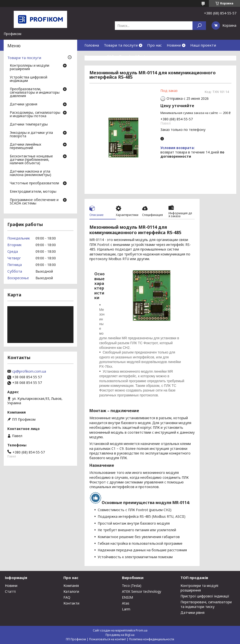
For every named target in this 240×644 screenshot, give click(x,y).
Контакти (93, 56)
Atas (126, 603)
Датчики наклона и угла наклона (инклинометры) (30, 173)
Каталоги (71, 591)
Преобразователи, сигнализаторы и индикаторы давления (35, 93)
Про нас (155, 45)
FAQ (111, 56)
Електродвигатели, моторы (33, 192)
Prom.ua (142, 630)
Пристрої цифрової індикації (205, 596)
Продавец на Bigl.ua (120, 635)
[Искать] (199, 26)
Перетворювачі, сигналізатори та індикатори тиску (206, 604)
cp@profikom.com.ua (29, 371)
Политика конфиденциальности (152, 639)
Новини (174, 45)
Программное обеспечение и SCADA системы (34, 202)
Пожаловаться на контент (108, 639)
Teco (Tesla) (132, 586)
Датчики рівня (192, 612)
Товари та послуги (121, 45)
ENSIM (127, 597)
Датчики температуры (29, 125)
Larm (126, 609)
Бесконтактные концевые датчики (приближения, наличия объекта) (31, 160)
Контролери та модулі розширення (199, 588)
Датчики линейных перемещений (25, 146)
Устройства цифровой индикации (29, 79)
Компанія (71, 586)
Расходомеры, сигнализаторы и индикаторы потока (35, 114)
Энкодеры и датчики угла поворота (31, 135)
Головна (92, 45)
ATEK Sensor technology (142, 591)
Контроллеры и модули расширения (30, 67)
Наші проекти (203, 45)
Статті (10, 591)
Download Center (134, 56)
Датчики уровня (24, 104)
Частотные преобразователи (34, 183)
